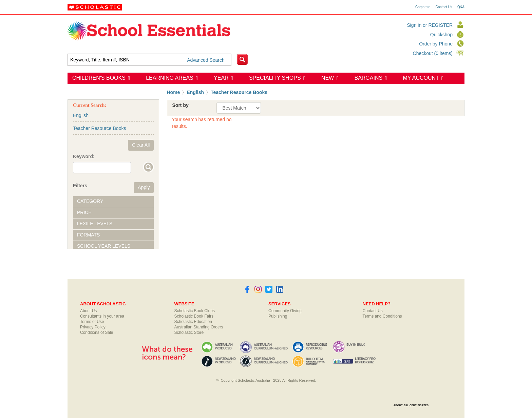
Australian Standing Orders (199, 327)
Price (84, 212)
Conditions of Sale (97, 332)
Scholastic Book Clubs (195, 311)
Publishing (278, 316)
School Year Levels (104, 246)
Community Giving (285, 311)
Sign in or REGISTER (430, 25)
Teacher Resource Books (239, 92)
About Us (88, 311)
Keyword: (84, 156)
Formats (88, 235)
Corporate (423, 7)
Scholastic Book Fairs (194, 316)
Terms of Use (92, 322)
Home (174, 92)
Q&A (461, 7)
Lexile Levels (95, 224)
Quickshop (441, 35)
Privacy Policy (93, 327)
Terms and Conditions (382, 316)
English (195, 92)
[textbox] (149, 60)
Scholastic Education (193, 322)
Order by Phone (436, 44)
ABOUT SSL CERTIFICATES (411, 405)
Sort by (180, 105)
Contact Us (444, 7)
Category (90, 201)
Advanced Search (206, 60)
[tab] (113, 202)
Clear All (141, 145)
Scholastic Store (189, 332)
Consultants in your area (102, 316)
